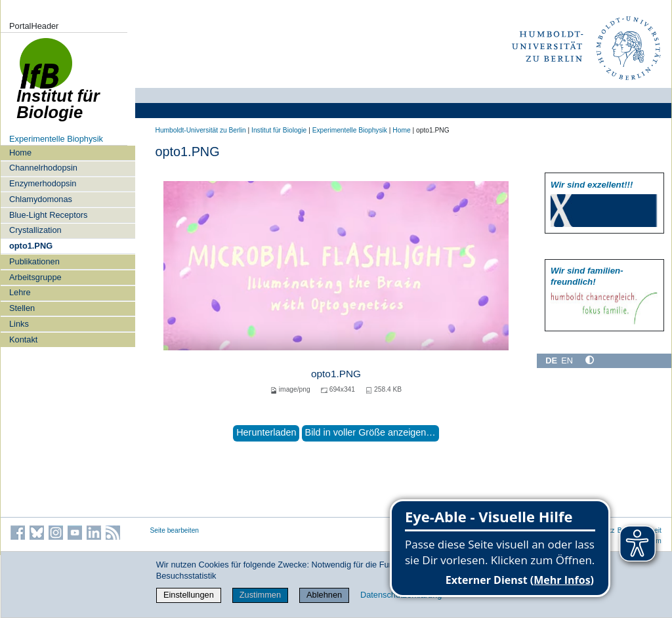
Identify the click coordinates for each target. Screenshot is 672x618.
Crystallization (35, 230)
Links (19, 324)
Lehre (20, 292)
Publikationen (34, 261)
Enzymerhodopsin (43, 183)
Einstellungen (189, 595)
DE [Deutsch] (551, 360)
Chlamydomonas (41, 199)
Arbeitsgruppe (35, 277)
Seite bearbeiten (175, 530)
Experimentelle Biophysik (56, 139)
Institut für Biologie (279, 130)
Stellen (22, 308)
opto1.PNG (31, 246)
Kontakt (23, 340)
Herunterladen (266, 432)
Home (20, 153)
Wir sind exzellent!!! (592, 185)
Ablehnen (324, 595)
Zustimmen (260, 595)
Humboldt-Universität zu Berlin (201, 130)
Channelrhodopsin (43, 168)
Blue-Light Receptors (49, 215)
